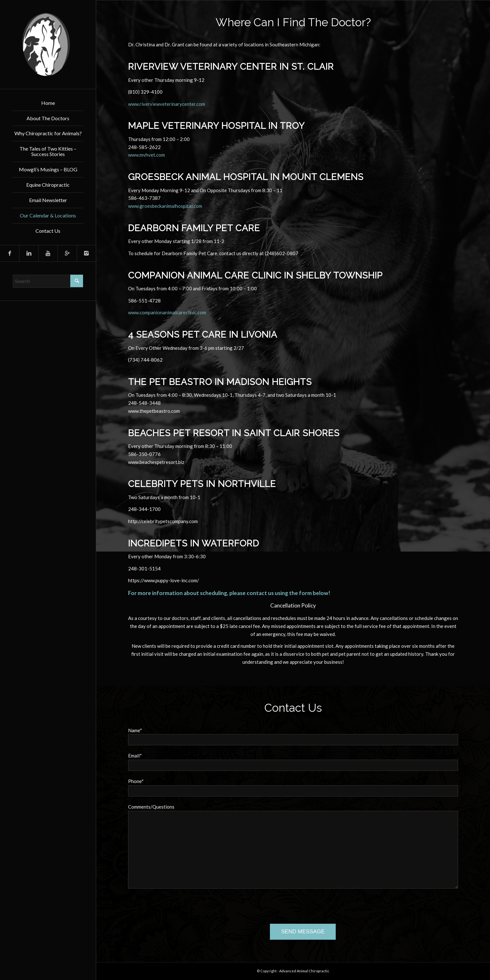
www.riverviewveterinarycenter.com (167, 104)
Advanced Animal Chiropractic (304, 971)
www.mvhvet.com (146, 155)
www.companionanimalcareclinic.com (167, 312)
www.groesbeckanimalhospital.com (165, 206)
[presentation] (177, 907)
